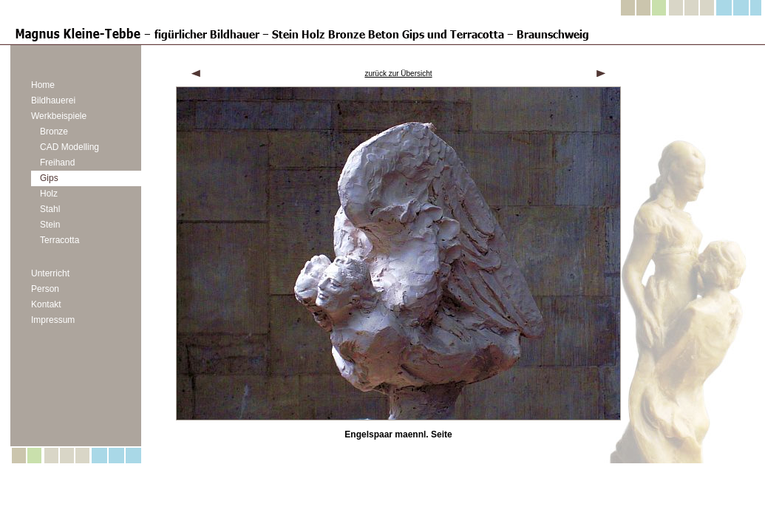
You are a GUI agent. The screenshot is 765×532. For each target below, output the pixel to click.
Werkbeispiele (59, 116)
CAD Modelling (69, 147)
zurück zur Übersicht (398, 74)
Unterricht (50, 273)
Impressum (53, 320)
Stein (50, 225)
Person (45, 289)
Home (43, 85)
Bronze (54, 132)
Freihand (57, 163)
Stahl (50, 209)
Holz (49, 194)
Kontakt (46, 304)
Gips (49, 178)
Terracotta (59, 240)
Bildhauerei (53, 100)
